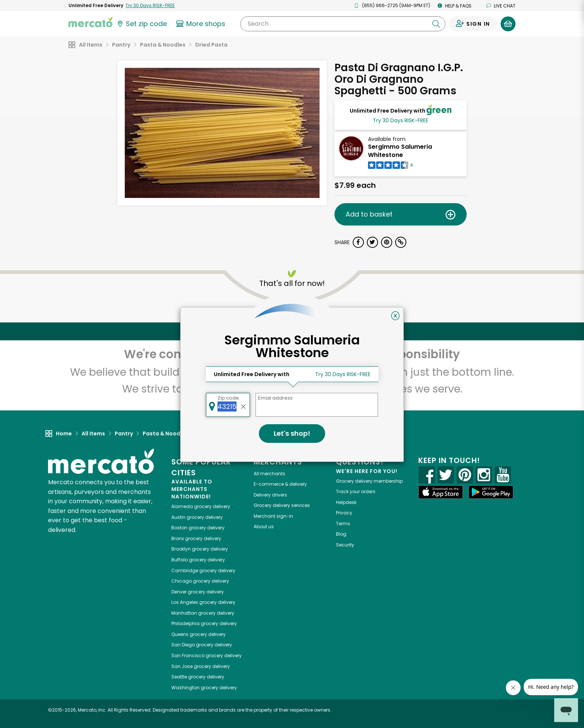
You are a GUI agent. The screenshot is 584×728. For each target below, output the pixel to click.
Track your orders (356, 491)
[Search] (343, 24)
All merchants (269, 474)
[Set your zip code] (142, 24)
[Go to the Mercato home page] (91, 22)
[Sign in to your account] (473, 24)
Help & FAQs (455, 6)
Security (345, 545)
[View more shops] (202, 24)
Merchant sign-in (273, 516)
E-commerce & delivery (280, 484)
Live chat (501, 6)
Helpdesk (346, 502)
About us (264, 527)
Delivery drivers (270, 495)
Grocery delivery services (282, 505)
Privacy (344, 513)
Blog (341, 534)
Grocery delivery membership (369, 481)
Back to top (292, 331)
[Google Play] (491, 492)
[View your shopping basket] (508, 24)
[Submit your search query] (436, 24)
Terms (343, 524)
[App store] (441, 492)
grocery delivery (201, 506)
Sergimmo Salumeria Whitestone (400, 151)
